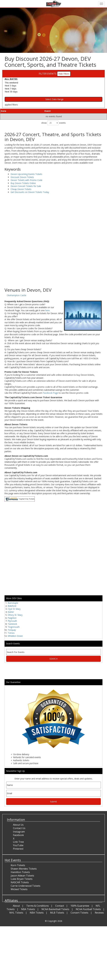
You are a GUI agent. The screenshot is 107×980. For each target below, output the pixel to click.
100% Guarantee (80, 906)
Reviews (99, 913)
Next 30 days (11, 92)
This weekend (11, 83)
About (16, 906)
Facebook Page (50, 393)
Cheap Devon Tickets (21, 189)
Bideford (12, 606)
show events (53, 123)
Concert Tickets (79, 913)
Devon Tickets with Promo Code (26, 180)
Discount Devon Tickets (22, 177)
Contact (60, 906)
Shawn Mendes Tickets (24, 869)
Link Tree (18, 842)
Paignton (12, 618)
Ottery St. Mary (15, 615)
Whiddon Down (15, 636)
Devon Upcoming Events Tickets (26, 174)
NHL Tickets (16, 913)
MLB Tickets (57, 913)
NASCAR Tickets (20, 882)
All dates (11, 79)
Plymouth (12, 621)
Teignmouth (14, 627)
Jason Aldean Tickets (22, 876)
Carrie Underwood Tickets (26, 886)
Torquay (12, 630)
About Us (18, 825)
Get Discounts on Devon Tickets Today (30, 192)
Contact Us (19, 828)
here (47, 310)
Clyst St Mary (14, 609)
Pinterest (18, 849)
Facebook (18, 835)
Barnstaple (13, 603)
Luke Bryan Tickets (22, 879)
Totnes (11, 633)
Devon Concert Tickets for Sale (26, 186)
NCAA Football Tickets (88, 909)
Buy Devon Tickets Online (23, 183)
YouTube (18, 845)
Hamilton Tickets (20, 872)
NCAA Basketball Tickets (55, 909)
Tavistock (12, 624)
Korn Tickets (18, 865)
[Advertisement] (52, 263)
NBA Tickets (28, 909)
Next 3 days (10, 86)
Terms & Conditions (38, 906)
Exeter (11, 612)
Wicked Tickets (19, 889)
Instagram (19, 832)
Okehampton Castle (17, 295)
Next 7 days (10, 89)
